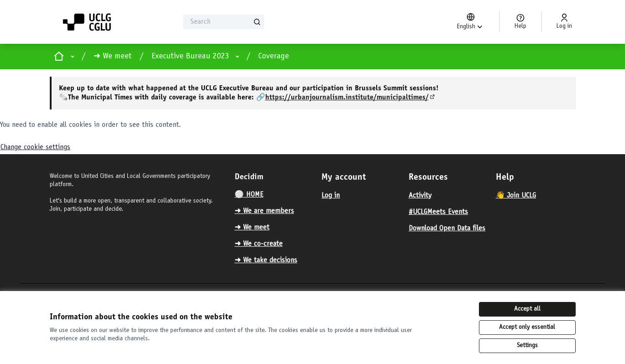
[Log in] (564, 22)
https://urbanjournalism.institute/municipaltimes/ (351, 98)
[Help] (520, 22)
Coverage (274, 57)
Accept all (527, 309)
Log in (331, 196)
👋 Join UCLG (516, 196)
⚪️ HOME (249, 195)
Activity (420, 196)
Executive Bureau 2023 (190, 57)
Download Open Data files (447, 229)
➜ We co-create (259, 244)
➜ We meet (113, 57)
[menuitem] (275, 195)
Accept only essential (527, 328)
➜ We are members (264, 211)
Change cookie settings (35, 147)
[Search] (224, 22)
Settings (527, 346)
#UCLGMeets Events (438, 212)
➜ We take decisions (266, 260)
